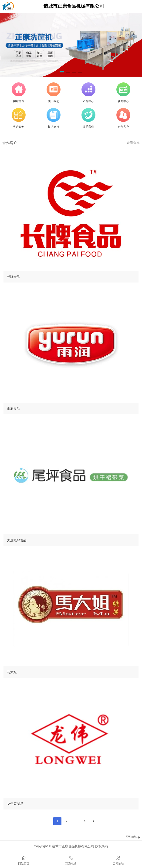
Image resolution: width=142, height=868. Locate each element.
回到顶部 (131, 837)
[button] (62, 73)
